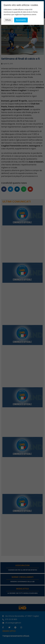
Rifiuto (8, 20)
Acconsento (21, 20)
